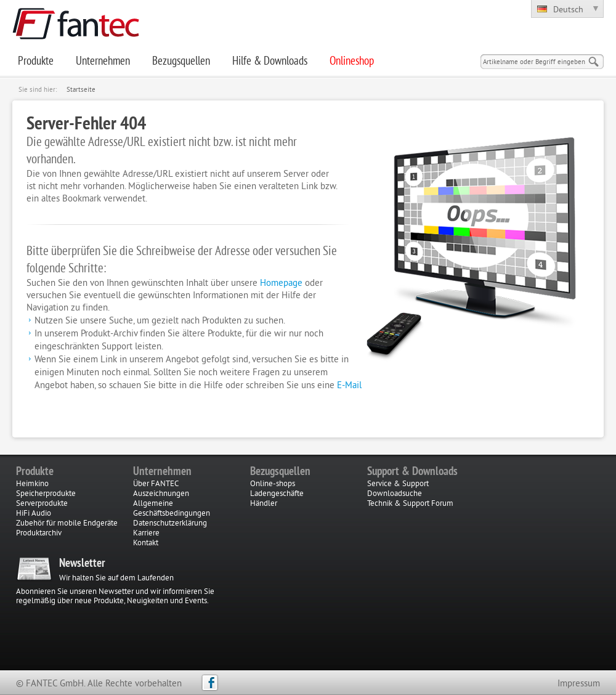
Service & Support (398, 484)
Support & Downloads (412, 472)
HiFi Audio (34, 514)
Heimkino (32, 484)
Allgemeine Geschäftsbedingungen (172, 509)
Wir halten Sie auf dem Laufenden (116, 579)
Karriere (146, 534)
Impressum (579, 684)
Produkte (35, 472)
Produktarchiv (39, 534)
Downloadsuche (395, 494)
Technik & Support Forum (410, 504)
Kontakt (146, 543)
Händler (264, 504)
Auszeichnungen (161, 494)
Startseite (81, 90)
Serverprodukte (42, 504)
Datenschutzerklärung (170, 524)
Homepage (281, 284)
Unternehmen (162, 472)
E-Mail (349, 386)
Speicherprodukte (46, 494)
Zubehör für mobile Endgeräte (67, 524)
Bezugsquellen (280, 472)
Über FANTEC (156, 484)
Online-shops (273, 484)
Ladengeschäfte (277, 494)
